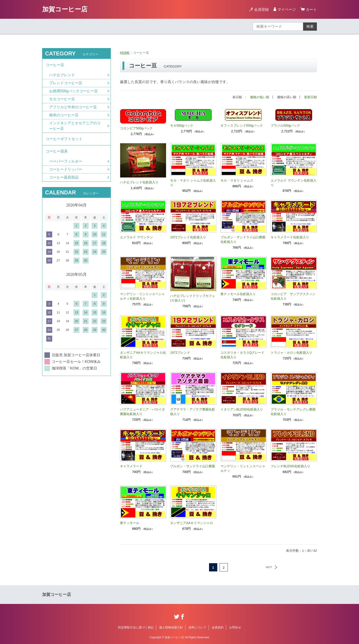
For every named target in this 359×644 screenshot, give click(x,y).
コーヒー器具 (57, 151)
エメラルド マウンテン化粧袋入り (294, 183)
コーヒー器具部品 (64, 178)
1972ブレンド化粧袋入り (188, 237)
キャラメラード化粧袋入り (290, 237)
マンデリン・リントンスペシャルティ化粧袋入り (142, 296)
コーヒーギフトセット (64, 139)
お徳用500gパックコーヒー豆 (73, 91)
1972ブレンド (180, 353)
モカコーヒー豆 (62, 99)
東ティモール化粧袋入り (238, 294)
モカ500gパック (182, 125)
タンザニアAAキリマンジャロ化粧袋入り (143, 355)
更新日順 (310, 97)
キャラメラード (131, 466)
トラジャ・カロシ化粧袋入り (291, 353)
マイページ (287, 10)
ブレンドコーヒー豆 (66, 83)
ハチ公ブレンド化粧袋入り (139, 182)
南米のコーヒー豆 (64, 115)
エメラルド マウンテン (136, 237)
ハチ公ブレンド (62, 75)
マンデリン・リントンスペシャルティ (243, 468)
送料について (197, 627)
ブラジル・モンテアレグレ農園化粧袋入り (293, 412)
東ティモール (130, 523)
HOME (125, 53)
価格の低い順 (260, 97)
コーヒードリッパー (66, 170)
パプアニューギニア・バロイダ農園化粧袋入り (142, 412)
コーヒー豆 (55, 65)
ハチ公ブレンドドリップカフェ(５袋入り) (193, 298)
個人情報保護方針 (171, 627)
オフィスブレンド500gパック (242, 125)
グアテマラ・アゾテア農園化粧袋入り (193, 412)
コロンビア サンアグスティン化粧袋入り (293, 296)
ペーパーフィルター (66, 162)
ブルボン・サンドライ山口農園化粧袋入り (243, 239)
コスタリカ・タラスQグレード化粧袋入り (243, 355)
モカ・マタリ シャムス (237, 180)
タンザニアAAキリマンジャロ (192, 523)
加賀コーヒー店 (65, 9)
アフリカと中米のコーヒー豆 (73, 107)
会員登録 (261, 10)
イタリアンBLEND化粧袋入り (242, 409)
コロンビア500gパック (136, 128)
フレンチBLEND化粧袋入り (290, 466)
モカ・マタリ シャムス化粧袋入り (193, 183)
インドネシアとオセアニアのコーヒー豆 (75, 126)
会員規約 (218, 627)
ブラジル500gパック (285, 125)
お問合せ (235, 627)
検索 (310, 26)
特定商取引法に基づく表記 (136, 627)
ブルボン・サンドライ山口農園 (193, 466)
